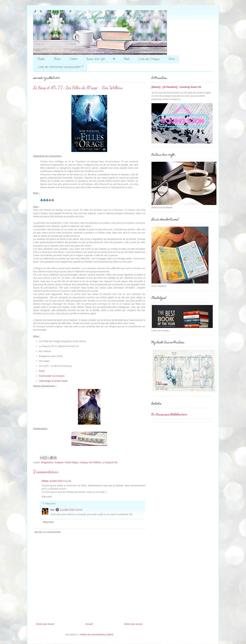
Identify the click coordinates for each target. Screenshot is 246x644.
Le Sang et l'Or (110, 462)
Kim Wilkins (95, 462)
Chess (45, 481)
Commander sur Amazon (52, 376)
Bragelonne (47, 462)
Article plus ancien (133, 624)
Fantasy (84, 462)
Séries (172, 59)
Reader (41, 59)
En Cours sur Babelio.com (169, 415)
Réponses (50, 504)
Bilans (57, 59)
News (127, 59)
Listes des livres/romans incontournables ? (60, 67)
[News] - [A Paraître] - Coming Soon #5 (176, 87)
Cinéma (73, 59)
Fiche (42, 371)
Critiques (59, 462)
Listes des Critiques (149, 59)
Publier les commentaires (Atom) (96, 634)
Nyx (53, 510)
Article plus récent (45, 624)
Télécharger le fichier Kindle (53, 381)
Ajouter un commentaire (48, 532)
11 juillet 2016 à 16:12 (71, 510)
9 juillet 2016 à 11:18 (60, 481)
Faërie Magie (72, 462)
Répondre (47, 497)
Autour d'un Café (95, 59)
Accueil (89, 624)
